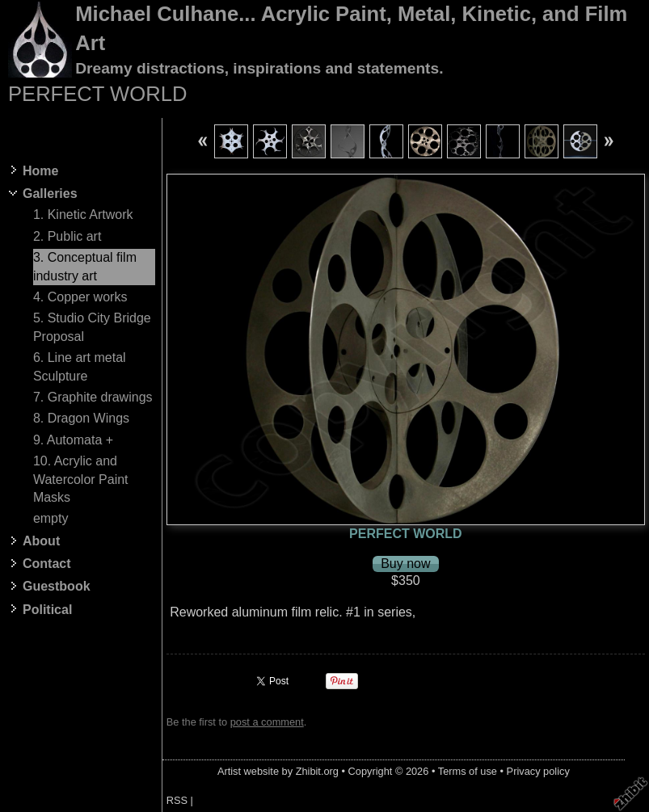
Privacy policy (538, 771)
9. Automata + (73, 440)
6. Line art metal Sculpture (80, 366)
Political (47, 610)
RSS (177, 800)
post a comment (267, 722)
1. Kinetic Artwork (83, 215)
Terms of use (468, 771)
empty (51, 518)
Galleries (50, 194)
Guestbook (57, 586)
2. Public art (67, 236)
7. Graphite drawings (93, 397)
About (41, 541)
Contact (47, 564)
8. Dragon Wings (81, 418)
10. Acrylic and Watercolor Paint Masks (81, 479)
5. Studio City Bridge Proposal (92, 327)
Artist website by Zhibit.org (278, 771)
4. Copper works (80, 297)
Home (40, 171)
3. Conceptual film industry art (85, 266)
